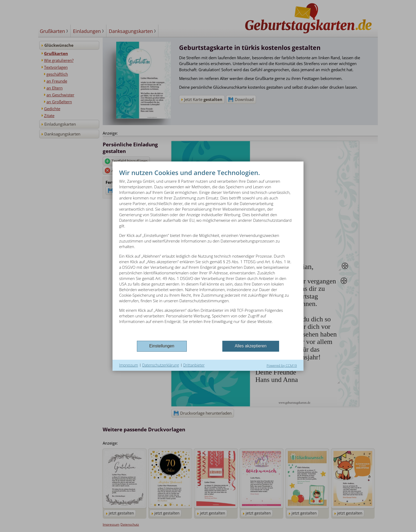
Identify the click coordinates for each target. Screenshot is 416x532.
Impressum (129, 365)
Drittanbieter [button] (194, 365)
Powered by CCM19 (282, 365)
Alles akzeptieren (251, 346)
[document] (208, 254)
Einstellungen (162, 346)
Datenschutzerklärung (161, 365)
